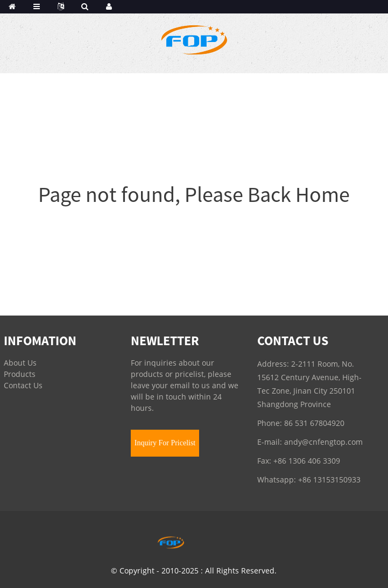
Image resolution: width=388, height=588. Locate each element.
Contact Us (23, 385)
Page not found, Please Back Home (194, 194)
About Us (20, 363)
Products (20, 374)
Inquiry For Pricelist (165, 443)
